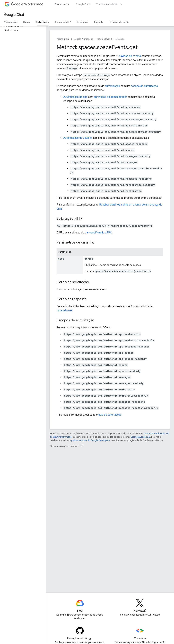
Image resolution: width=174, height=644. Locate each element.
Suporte (99, 22)
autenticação (112, 86)
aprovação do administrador (110, 97)
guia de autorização (110, 415)
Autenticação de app (75, 97)
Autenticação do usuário (78, 138)
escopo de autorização (144, 86)
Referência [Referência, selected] (42, 22)
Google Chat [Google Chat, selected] (83, 4)
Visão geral (11, 22)
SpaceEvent (65, 310)
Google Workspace (83, 39)
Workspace (27, 4)
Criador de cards (119, 22)
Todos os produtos (107, 4)
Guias (27, 22)
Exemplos (82, 22)
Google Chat (14, 15)
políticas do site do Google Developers (90, 440)
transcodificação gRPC (98, 233)
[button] (22, 26)
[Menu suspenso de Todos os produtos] (122, 4)
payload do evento (130, 56)
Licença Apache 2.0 (141, 437)
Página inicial (62, 4)
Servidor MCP (63, 22)
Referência (119, 39)
